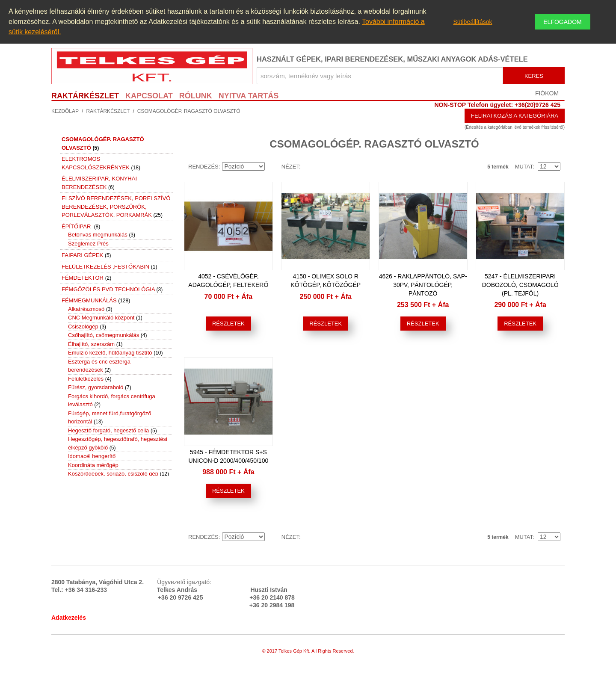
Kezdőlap (65, 111)
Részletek (228, 324)
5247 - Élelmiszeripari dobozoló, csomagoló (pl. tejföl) (520, 285)
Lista (309, 167)
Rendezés (203, 167)
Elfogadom (562, 22)
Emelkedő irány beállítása (273, 167)
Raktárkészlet (108, 111)
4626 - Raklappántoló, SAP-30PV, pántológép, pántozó (423, 285)
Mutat (524, 167)
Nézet (290, 167)
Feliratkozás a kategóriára (515, 116)
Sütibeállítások (472, 22)
